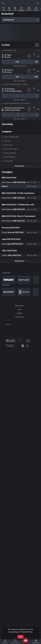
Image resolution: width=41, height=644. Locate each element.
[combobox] (7, 324)
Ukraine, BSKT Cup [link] (10, 50)
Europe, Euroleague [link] (10, 153)
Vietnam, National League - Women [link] (16, 84)
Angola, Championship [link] (11, 137)
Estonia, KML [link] (8, 145)
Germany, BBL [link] (8, 161)
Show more (20, 166)
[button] (20, 50)
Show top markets (20, 66)
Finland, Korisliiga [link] (10, 157)
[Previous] (34, 273)
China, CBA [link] (7, 141)
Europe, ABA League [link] (11, 149)
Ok (20, 637)
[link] (4, 9)
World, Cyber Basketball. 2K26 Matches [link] (17, 103)
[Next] (38, 273)
